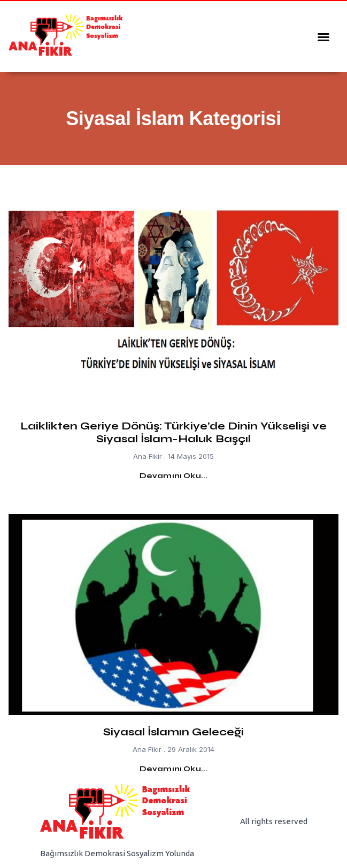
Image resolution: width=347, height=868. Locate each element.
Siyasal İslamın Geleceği (173, 732)
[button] (323, 37)
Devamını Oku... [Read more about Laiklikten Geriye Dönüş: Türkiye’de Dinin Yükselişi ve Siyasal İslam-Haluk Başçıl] (174, 476)
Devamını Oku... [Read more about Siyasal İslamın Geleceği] (174, 769)
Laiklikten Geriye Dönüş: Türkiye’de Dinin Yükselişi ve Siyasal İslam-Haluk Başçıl (173, 432)
